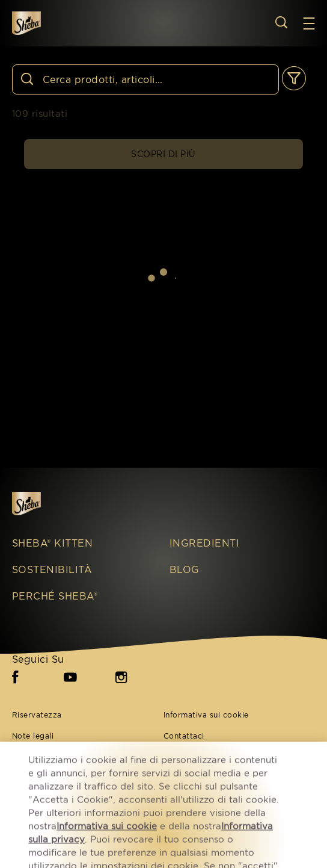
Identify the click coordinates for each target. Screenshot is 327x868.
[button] (315, 23)
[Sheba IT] (43, 504)
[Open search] (281, 22)
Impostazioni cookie (202, 778)
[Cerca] (145, 79)
